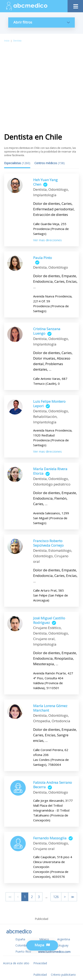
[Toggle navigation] (75, 5)
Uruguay (63, 945)
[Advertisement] (41, 86)
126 (56, 897)
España (20, 939)
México (44, 939)
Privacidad (40, 963)
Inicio (7, 41)
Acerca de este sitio (16, 963)
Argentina (64, 939)
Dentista (17, 41)
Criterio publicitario (63, 975)
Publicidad (40, 975)
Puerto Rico (23, 951)
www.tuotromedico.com (54, 952)
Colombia (22, 945)
